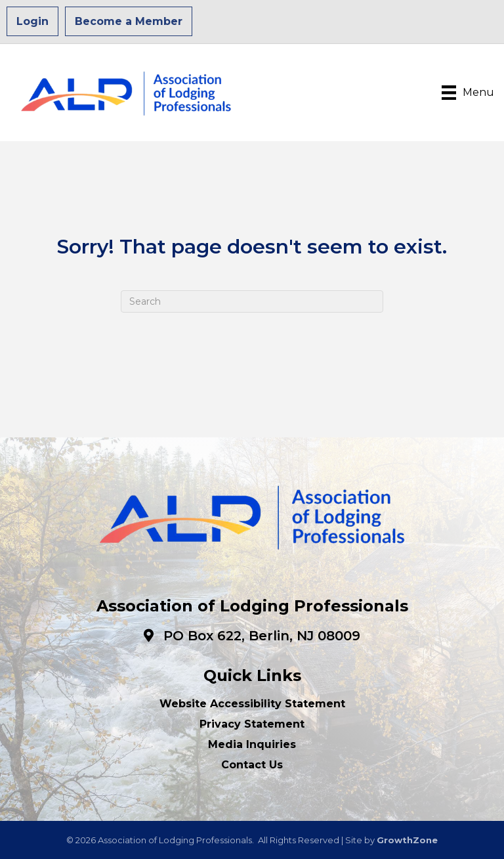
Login (32, 21)
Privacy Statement (252, 724)
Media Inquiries (252, 744)
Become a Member (129, 21)
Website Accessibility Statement (252, 704)
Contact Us (252, 765)
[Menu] (468, 93)
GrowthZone (407, 840)
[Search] (252, 301)
